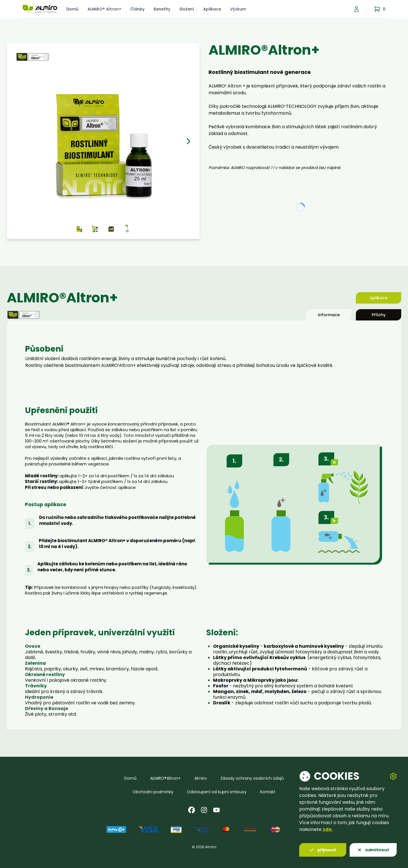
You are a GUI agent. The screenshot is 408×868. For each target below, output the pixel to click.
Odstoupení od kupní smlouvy (217, 792)
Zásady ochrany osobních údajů (252, 778)
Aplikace (212, 9)
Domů (72, 9)
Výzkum (238, 9)
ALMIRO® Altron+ (104, 9)
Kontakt (268, 792)
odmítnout (373, 850)
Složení (187, 9)
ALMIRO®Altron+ (165, 778)
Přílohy (379, 315)
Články (137, 9)
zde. (328, 829)
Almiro (201, 778)
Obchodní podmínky (153, 792)
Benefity (162, 9)
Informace (329, 315)
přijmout (323, 850)
